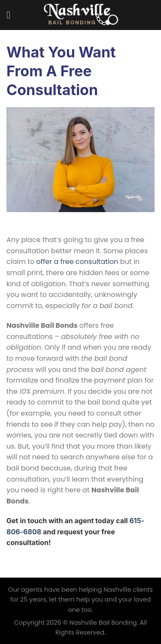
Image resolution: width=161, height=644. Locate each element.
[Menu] (12, 15)
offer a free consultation (77, 262)
